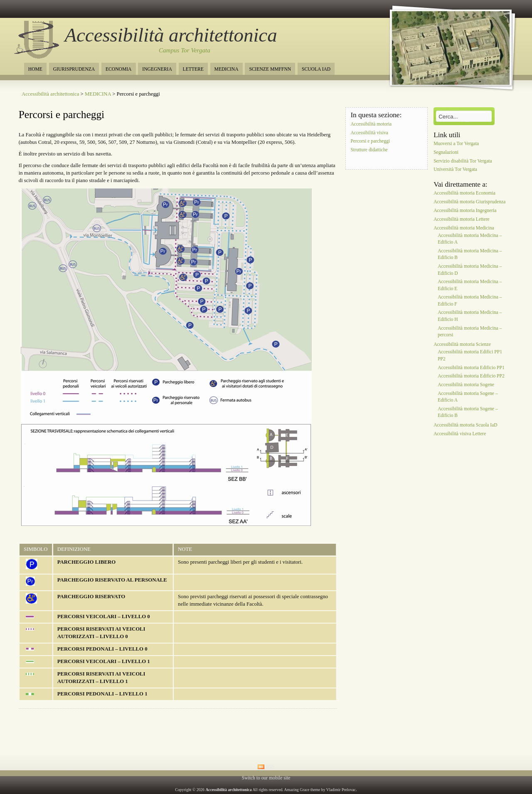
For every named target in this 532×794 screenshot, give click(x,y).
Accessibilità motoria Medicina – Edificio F (470, 301)
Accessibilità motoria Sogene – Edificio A (468, 397)
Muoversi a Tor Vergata (456, 144)
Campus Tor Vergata (185, 50)
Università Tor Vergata (455, 170)
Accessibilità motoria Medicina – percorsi (470, 332)
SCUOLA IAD (316, 69)
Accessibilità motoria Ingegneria (465, 211)
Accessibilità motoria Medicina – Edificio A (470, 239)
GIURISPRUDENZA (74, 69)
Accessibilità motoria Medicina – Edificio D (470, 270)
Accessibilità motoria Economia (464, 194)
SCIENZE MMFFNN (270, 69)
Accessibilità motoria (371, 124)
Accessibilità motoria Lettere (462, 219)
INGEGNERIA (157, 69)
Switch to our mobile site (266, 778)
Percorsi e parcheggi (62, 115)
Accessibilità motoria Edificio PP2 (471, 376)
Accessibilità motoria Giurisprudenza (469, 202)
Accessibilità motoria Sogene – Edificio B (468, 412)
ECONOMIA (118, 69)
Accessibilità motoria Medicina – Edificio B (470, 255)
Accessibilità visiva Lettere (460, 434)
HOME (35, 69)
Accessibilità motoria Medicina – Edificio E (470, 285)
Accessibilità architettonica (171, 35)
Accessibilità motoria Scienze (462, 344)
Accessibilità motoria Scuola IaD (465, 425)
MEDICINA (227, 69)
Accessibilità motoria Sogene (466, 385)
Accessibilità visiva (369, 133)
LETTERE (193, 69)
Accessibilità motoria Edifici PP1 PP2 (470, 356)
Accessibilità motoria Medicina (464, 228)
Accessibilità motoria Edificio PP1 (471, 368)
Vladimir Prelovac (341, 790)
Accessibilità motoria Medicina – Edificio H (470, 316)
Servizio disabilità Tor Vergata (463, 161)
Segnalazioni (446, 152)
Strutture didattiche (369, 150)
